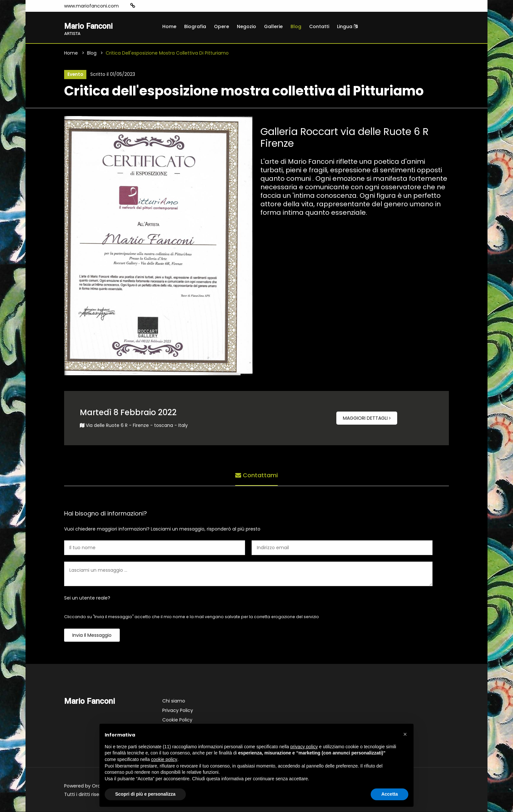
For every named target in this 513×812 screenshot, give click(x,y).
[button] (405, 734)
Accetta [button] (389, 794)
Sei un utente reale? (87, 598)
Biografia (195, 26)
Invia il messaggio (92, 635)
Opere (221, 26)
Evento (75, 75)
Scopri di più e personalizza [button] (145, 794)
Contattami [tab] (256, 475)
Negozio (247, 26)
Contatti (319, 26)
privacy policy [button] (304, 747)
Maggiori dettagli (367, 418)
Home (169, 26)
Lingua (347, 26)
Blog (296, 26)
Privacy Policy (178, 711)
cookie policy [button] (164, 759)
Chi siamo (174, 701)
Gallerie (273, 26)
